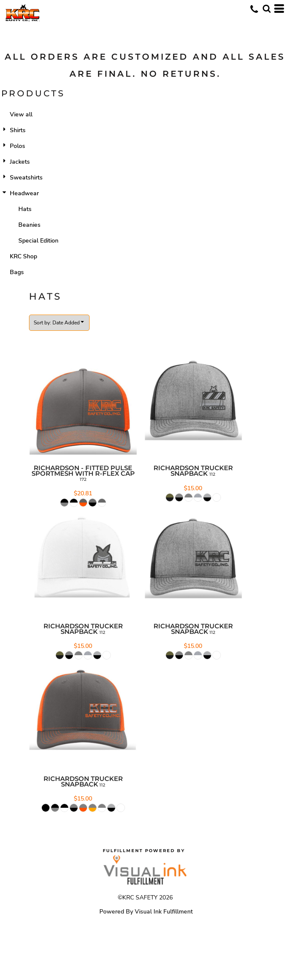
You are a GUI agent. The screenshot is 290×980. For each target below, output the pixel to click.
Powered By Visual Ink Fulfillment (146, 912)
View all (21, 114)
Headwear (24, 193)
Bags (17, 272)
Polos (17, 146)
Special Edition (38, 241)
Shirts (18, 130)
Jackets (20, 162)
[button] (267, 9)
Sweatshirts (26, 178)
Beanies (29, 225)
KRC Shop (23, 256)
